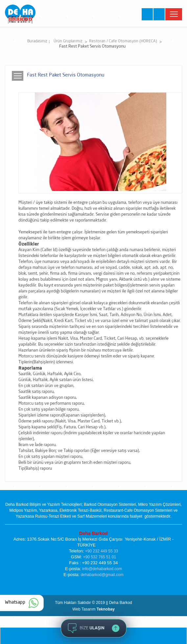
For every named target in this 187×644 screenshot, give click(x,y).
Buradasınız (37, 41)
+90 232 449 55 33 (102, 551)
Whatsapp (15, 602)
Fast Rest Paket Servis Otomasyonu (92, 46)
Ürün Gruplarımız (68, 41)
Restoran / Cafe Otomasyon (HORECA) (123, 41)
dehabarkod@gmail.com (102, 575)
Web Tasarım (93, 609)
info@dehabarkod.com (102, 569)
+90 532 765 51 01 (100, 557)
